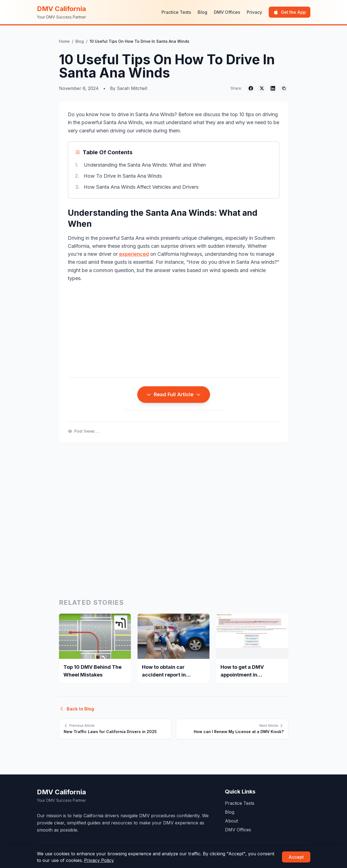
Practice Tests (176, 12)
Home (64, 41)
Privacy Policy (99, 860)
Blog (202, 12)
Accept (296, 857)
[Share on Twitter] (262, 88)
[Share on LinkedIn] (273, 88)
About (231, 821)
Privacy (254, 12)
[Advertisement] (174, 330)
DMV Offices (227, 12)
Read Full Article (174, 394)
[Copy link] (284, 88)
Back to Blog (76, 709)
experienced (134, 254)
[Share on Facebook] (251, 88)
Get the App (290, 12)
